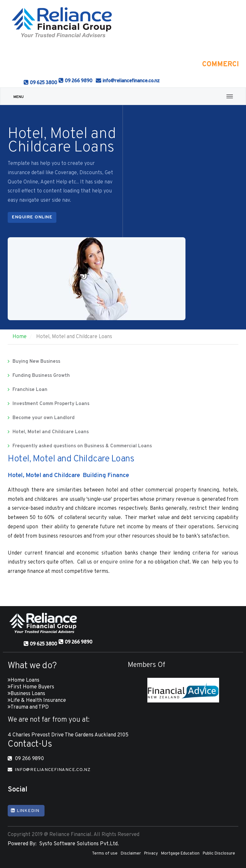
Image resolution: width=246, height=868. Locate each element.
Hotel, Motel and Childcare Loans (51, 432)
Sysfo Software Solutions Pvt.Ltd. (78, 844)
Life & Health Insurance (38, 701)
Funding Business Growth (41, 376)
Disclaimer (131, 854)
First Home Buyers (32, 687)
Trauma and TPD (30, 707)
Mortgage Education (180, 854)
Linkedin (25, 811)
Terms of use (105, 854)
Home (20, 337)
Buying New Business (36, 362)
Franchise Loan (30, 390)
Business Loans (28, 694)
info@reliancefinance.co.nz (131, 81)
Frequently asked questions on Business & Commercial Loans (82, 446)
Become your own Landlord (44, 418)
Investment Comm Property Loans (51, 404)
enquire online (117, 562)
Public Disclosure (219, 854)
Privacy (151, 854)
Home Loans (25, 680)
